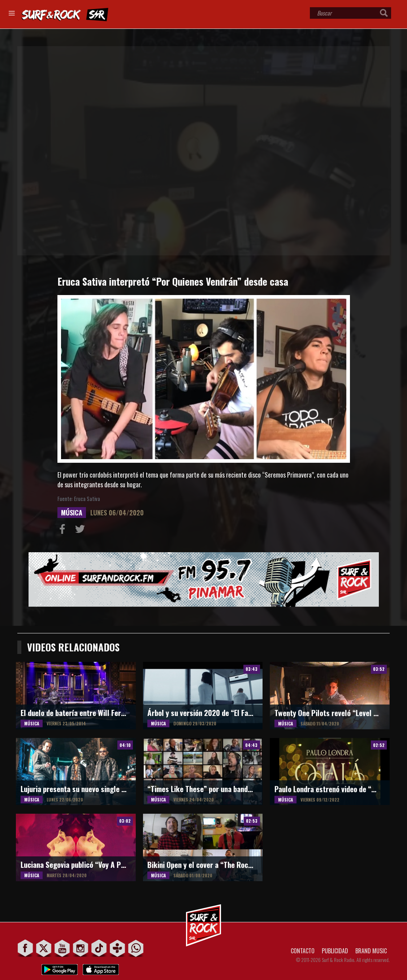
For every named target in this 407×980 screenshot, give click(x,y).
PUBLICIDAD (335, 951)
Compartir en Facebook (64, 531)
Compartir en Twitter (82, 531)
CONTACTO (303, 951)
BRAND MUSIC (371, 951)
